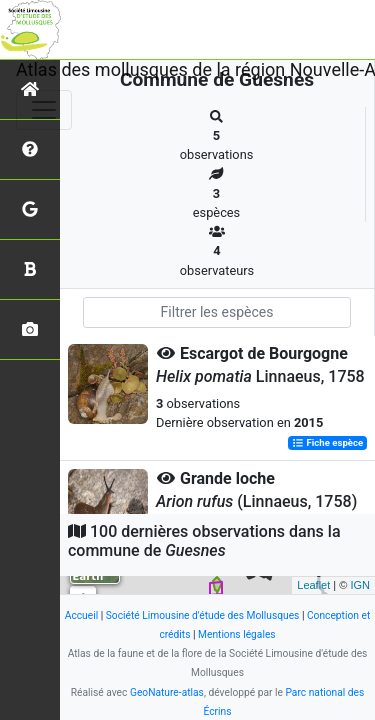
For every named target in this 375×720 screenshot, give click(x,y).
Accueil (81, 615)
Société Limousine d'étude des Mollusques (203, 615)
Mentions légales (237, 634)
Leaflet (313, 585)
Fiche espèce (327, 442)
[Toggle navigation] (44, 110)
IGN (360, 585)
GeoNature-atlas (167, 692)
